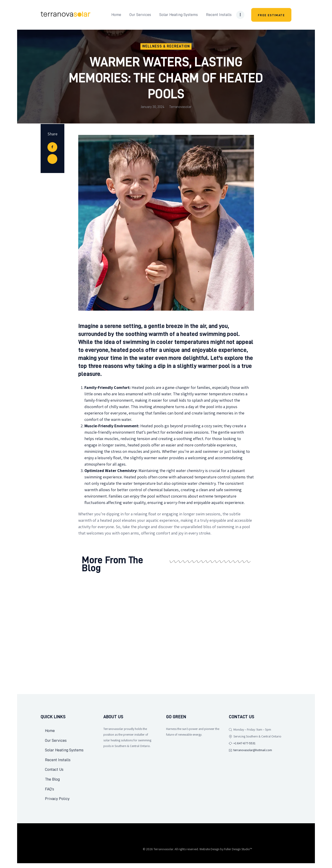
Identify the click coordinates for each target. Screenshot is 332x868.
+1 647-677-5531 (244, 743)
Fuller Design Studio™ (238, 854)
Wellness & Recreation (166, 46)
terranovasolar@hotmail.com (253, 750)
